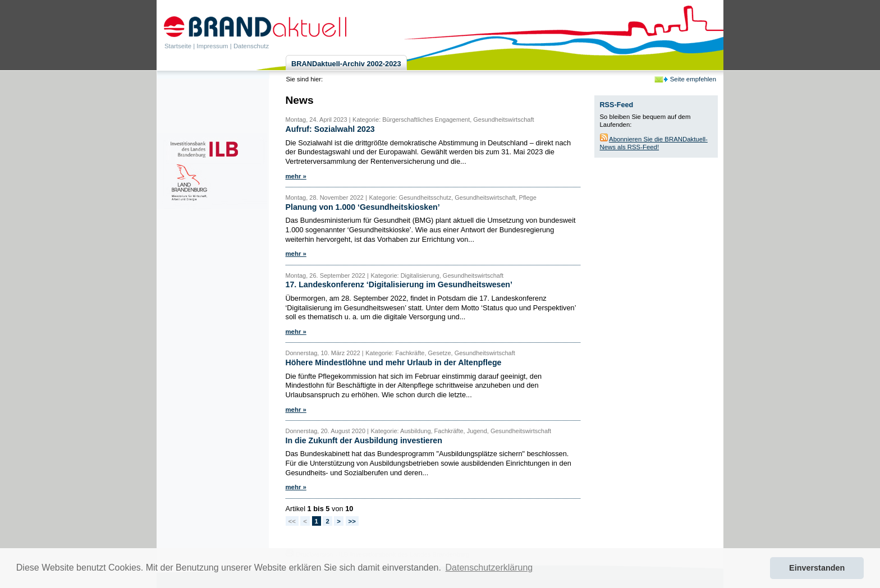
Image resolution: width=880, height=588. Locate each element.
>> (352, 521)
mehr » (296, 176)
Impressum (212, 46)
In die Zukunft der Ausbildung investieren (364, 440)
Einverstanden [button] (817, 568)
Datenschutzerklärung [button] (489, 568)
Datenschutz (251, 46)
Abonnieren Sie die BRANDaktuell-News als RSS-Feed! (654, 143)
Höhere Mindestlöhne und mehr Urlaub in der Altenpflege (394, 362)
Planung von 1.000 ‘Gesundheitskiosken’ (363, 207)
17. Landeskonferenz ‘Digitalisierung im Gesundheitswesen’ (399, 284)
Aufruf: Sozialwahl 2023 (330, 129)
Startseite (178, 46)
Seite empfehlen (693, 79)
